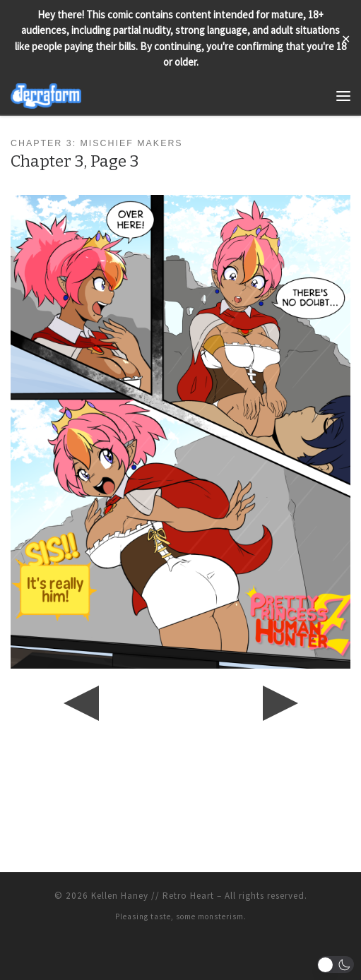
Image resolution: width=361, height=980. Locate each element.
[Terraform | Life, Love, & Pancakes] (46, 94)
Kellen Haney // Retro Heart (153, 896)
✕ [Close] (346, 39)
